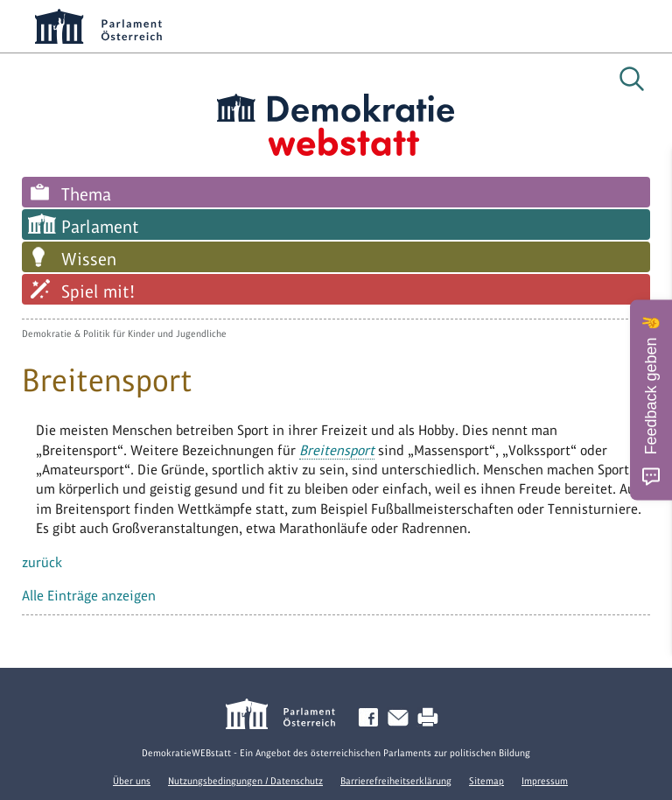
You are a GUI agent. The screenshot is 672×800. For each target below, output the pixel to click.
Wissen (89, 259)
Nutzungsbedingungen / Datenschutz (245, 781)
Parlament (100, 227)
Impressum (545, 781)
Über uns (132, 781)
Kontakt (402, 718)
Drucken (431, 718)
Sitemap (486, 781)
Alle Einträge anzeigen (89, 596)
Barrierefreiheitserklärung (396, 781)
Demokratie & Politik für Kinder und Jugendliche (124, 333)
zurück (42, 562)
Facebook (372, 718)
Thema (86, 194)
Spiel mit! (98, 291)
